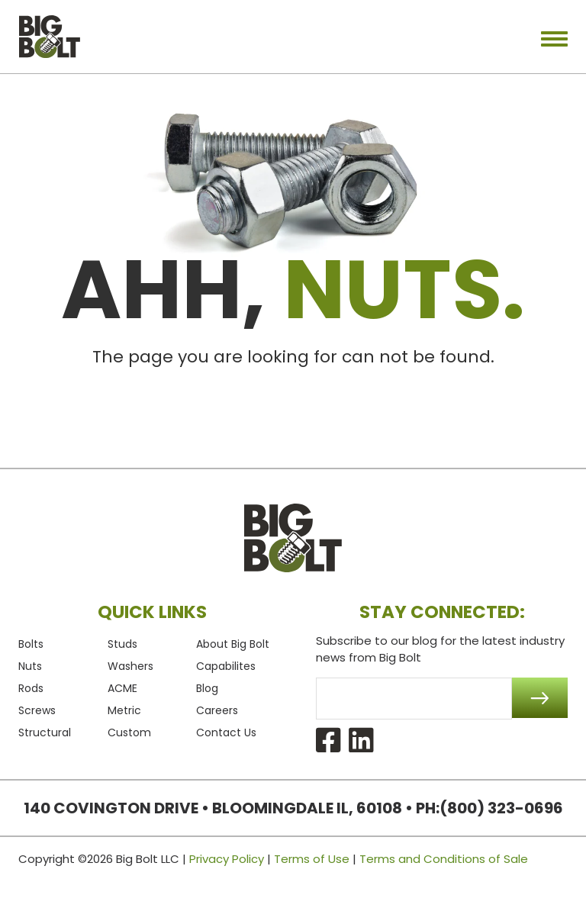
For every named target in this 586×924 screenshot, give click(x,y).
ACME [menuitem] (122, 688)
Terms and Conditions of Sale (444, 859)
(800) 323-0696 (501, 808)
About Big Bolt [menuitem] (233, 644)
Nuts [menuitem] (30, 666)
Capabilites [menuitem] (226, 666)
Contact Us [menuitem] (226, 732)
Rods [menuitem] (31, 688)
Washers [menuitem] (130, 666)
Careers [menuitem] (217, 710)
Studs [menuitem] (122, 644)
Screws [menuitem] (37, 710)
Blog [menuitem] (207, 688)
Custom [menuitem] (129, 732)
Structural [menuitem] (45, 732)
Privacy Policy (227, 859)
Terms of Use (312, 859)
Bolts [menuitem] (31, 644)
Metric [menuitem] (124, 710)
